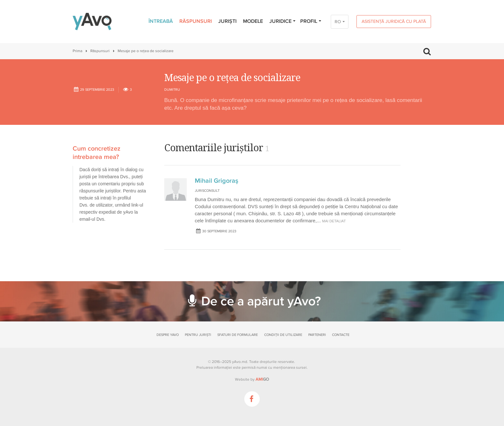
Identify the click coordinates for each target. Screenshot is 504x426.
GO (262, 379)
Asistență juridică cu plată (394, 21)
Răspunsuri (196, 21)
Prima (77, 51)
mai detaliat (334, 221)
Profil (311, 21)
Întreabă (161, 21)
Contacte (341, 335)
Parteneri (317, 335)
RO (338, 22)
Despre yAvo (168, 335)
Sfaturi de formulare (238, 335)
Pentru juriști (198, 335)
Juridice (283, 21)
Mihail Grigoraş (216, 181)
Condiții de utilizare (283, 335)
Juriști (227, 21)
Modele (253, 21)
